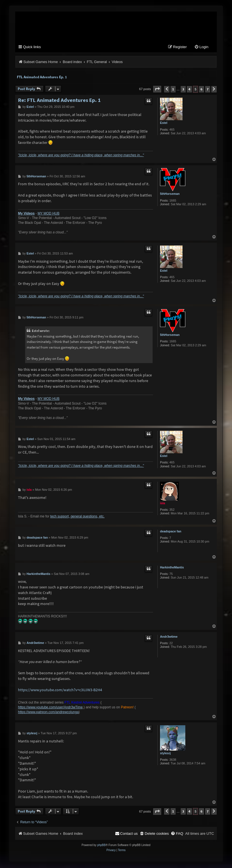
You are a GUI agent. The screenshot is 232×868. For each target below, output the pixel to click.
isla (163, 504)
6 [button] (201, 90)
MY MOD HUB (49, 214)
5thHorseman (170, 195)
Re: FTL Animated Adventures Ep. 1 (59, 101)
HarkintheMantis (172, 568)
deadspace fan (171, 532)
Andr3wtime (169, 637)
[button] (157, 90)
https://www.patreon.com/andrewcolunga (48, 713)
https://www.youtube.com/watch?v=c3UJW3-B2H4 (60, 690)
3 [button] (183, 90)
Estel (164, 124)
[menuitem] (201, 48)
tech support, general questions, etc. (77, 517)
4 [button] (189, 90)
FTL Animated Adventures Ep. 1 (42, 78)
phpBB (102, 846)
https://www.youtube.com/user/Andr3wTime (50, 708)
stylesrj (165, 754)
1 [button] (173, 90)
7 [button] (208, 90)
